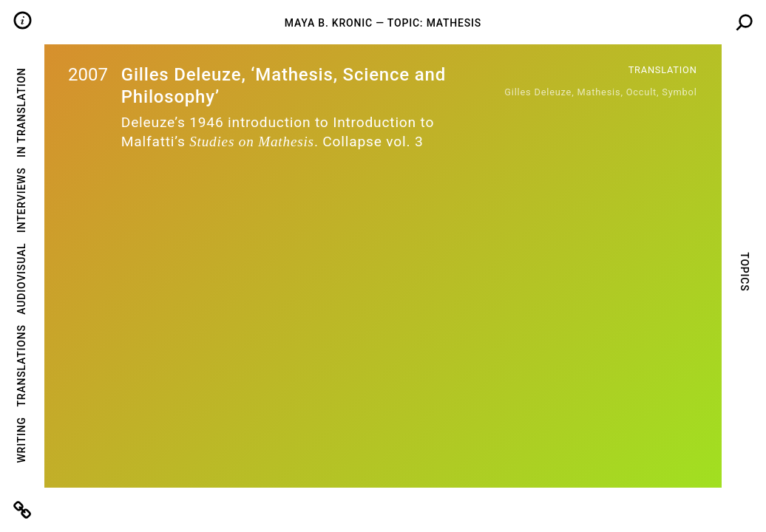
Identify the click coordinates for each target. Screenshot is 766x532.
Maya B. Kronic (329, 23)
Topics (744, 272)
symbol (679, 92)
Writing (21, 440)
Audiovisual (21, 279)
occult (641, 92)
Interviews (21, 200)
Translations (21, 365)
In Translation (21, 112)
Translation (663, 70)
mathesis (599, 92)
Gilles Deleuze (538, 92)
